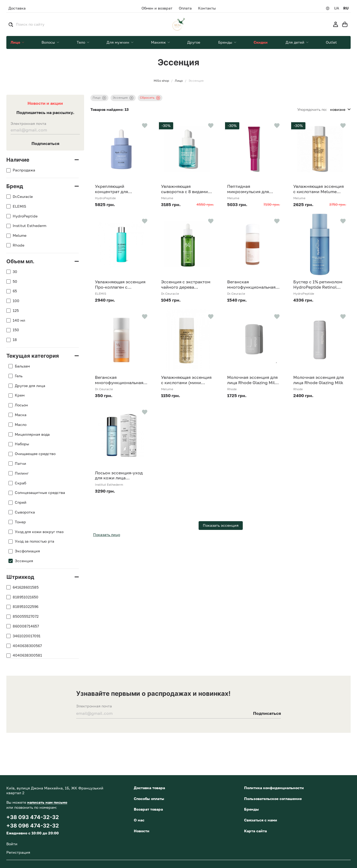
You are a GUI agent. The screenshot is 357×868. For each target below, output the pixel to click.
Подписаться (45, 143)
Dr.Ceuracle (23, 197)
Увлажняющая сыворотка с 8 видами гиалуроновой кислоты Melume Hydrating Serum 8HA (187, 189)
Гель (19, 376)
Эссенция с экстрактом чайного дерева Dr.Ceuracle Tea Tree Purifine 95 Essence (186, 284)
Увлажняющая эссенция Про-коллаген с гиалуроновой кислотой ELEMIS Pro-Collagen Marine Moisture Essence (120, 284)
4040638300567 (27, 646)
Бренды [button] (226, 42)
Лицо (99, 98)
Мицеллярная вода (32, 434)
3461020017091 (27, 636)
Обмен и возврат (157, 8)
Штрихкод (20, 577)
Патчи (20, 463)
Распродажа (24, 170)
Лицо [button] (16, 42)
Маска (21, 415)
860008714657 (26, 626)
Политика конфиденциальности (274, 788)
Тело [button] (81, 42)
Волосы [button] (49, 42)
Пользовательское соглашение (273, 799)
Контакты (207, 8)
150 (16, 330)
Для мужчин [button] (118, 42)
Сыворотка (25, 512)
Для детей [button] (296, 42)
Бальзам (22, 366)
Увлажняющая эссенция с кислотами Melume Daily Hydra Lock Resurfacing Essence (319, 189)
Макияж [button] (159, 42)
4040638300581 (27, 655)
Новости (142, 831)
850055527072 (26, 616)
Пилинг (22, 473)
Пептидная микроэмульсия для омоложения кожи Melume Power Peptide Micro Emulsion (250, 189)
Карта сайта (255, 831)
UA (337, 8)
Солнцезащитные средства (40, 493)
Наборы (22, 444)
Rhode (19, 245)
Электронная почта (28, 124)
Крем (20, 395)
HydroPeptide (25, 216)
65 (15, 291)
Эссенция (24, 561)
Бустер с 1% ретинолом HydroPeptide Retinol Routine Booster (318, 284)
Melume (20, 235)
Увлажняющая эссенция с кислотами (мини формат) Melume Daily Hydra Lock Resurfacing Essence (186, 380)
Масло (21, 425)
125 (16, 311)
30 (15, 272)
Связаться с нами (261, 820)
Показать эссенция (221, 525)
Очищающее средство (35, 454)
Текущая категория (33, 356)
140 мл (19, 320)
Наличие (18, 160)
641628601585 (26, 587)
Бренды (251, 809)
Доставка (17, 8)
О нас (139, 820)
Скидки (261, 42)
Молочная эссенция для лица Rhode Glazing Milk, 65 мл (253, 380)
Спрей (21, 502)
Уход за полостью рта (35, 541)
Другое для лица (30, 386)
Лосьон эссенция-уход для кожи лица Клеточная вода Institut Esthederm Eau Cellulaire (120, 475)
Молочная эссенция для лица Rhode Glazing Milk (319, 380)
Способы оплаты (149, 799)
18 (15, 340)
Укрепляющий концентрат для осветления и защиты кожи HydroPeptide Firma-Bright (117, 189)
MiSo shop (161, 81)
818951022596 (26, 607)
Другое (194, 42)
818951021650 (26, 597)
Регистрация (18, 852)
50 (15, 281)
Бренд (15, 186)
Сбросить (150, 98)
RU (346, 8)
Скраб (20, 483)
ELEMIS (19, 206)
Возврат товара (148, 809)
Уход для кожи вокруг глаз (39, 532)
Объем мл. (20, 261)
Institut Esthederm (29, 226)
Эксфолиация (27, 551)
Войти (12, 844)
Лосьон (21, 405)
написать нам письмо (47, 802)
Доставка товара (149, 788)
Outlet (331, 42)
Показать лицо (107, 535)
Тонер (20, 522)
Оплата (185, 8)
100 (16, 301)
